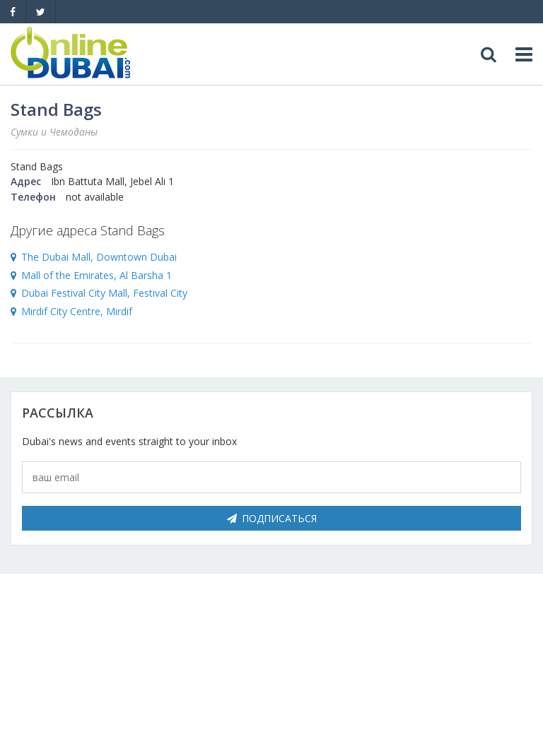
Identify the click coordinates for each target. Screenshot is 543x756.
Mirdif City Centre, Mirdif (77, 311)
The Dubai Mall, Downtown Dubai (99, 257)
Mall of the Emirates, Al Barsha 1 (97, 275)
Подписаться (272, 518)
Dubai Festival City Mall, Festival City (104, 293)
